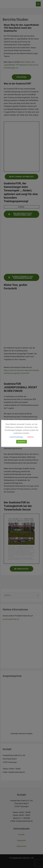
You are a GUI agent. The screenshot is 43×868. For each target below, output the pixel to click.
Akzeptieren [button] (21, 442)
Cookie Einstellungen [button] (16, 437)
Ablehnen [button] (31, 437)
